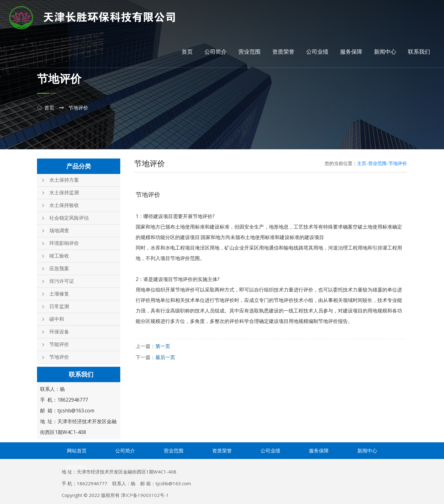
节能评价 (59, 344)
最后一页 (165, 357)
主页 (362, 163)
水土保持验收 (64, 205)
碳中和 (57, 319)
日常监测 (59, 306)
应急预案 (59, 269)
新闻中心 (385, 52)
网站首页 (77, 451)
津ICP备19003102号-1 (145, 495)
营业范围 (249, 52)
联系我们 (419, 52)
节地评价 (59, 357)
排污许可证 (62, 281)
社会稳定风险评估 (69, 218)
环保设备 (59, 332)
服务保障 (351, 52)
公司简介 (216, 52)
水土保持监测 (64, 193)
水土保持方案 (64, 180)
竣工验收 (59, 256)
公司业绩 (317, 52)
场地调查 (59, 231)
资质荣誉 (283, 52)
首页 (187, 52)
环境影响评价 (64, 243)
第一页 (163, 346)
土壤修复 (59, 294)
